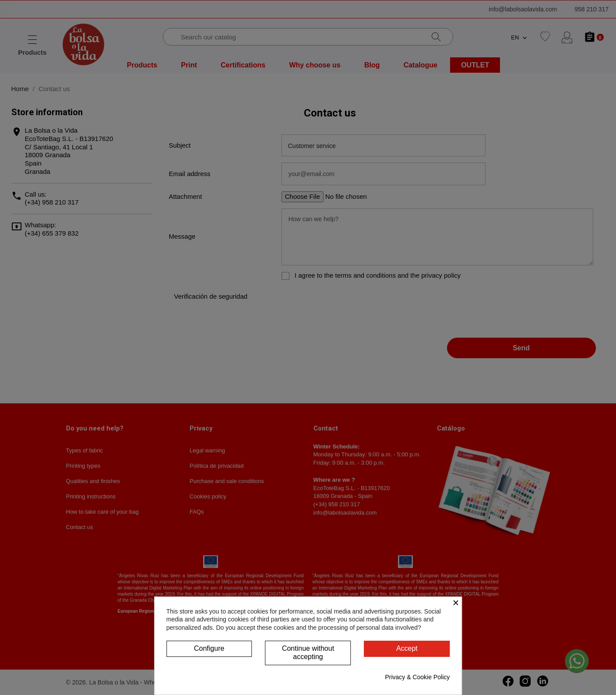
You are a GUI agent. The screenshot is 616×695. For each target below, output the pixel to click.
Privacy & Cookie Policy (417, 677)
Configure (209, 648)
